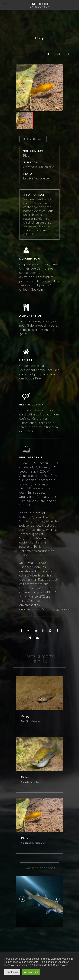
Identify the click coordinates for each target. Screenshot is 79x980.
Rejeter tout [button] (12, 972)
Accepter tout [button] (31, 972)
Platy (25, 842)
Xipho (25, 779)
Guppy (25, 716)
